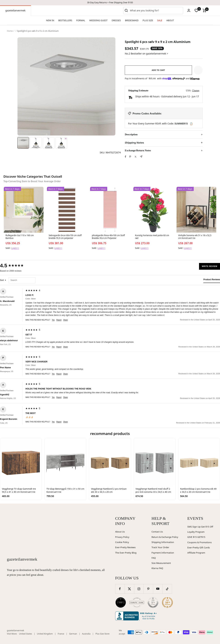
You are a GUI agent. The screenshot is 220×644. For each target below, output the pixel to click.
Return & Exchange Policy (165, 537)
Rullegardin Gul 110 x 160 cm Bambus (20, 237)
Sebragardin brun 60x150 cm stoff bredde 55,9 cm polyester (65, 237)
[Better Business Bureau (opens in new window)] (137, 616)
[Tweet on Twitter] (136, 157)
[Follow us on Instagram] (139, 589)
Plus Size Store (102, 634)
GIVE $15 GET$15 (196, 537)
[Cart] (204, 11)
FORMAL (81, 20)
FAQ (154, 558)
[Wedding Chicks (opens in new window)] (121, 602)
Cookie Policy (122, 542)
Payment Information (163, 553)
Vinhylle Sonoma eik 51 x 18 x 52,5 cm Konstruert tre (195, 237)
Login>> (15, 248)
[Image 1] (23, 143)
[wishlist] (196, 11)
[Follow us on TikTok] (167, 589)
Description (131, 134)
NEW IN (50, 20)
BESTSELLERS (65, 20)
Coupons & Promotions (200, 542)
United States (26, 634)
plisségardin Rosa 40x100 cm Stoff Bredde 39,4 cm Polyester (108, 237)
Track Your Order (160, 547)
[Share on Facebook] (125, 157)
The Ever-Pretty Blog (126, 553)
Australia (86, 634)
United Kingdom (45, 634)
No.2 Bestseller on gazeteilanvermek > (146, 54)
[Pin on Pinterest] (130, 157)
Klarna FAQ (157, 568)
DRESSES (116, 20)
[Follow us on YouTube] (158, 589)
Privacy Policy (122, 537)
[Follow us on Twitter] (129, 589)
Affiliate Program (196, 553)
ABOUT (170, 20)
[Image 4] (61, 143)
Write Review (210, 266)
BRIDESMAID (132, 20)
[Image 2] (36, 143)
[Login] (189, 10)
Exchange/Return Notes (138, 150)
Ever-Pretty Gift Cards (199, 547)
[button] (198, 70)
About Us (120, 532)
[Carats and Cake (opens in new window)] (137, 602)
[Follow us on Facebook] (120, 589)
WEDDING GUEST (98, 20)
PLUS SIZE (148, 20)
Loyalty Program (196, 532)
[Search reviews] (22, 280)
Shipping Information (163, 542)
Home (10, 31)
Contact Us (157, 532)
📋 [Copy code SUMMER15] (191, 124)
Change (196, 91)
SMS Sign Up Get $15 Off (200, 527)
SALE (160, 20)
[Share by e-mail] (141, 157)
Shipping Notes (134, 143)
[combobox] (156, 11)
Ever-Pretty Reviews (125, 547)
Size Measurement (161, 563)
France (61, 634)
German (73, 634)
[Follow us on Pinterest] (148, 589)
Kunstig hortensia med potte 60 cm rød (152, 237)
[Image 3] (49, 143)
